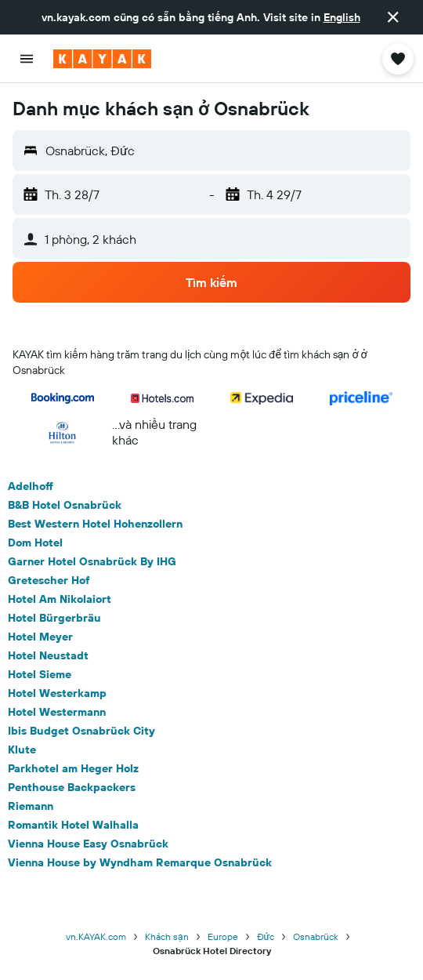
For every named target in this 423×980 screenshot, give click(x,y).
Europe (223, 936)
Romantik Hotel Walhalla (73, 825)
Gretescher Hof (49, 580)
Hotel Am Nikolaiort (60, 599)
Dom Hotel (35, 543)
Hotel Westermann (57, 712)
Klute (22, 750)
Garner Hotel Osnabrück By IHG (92, 561)
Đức (266, 936)
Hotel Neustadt (48, 655)
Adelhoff (31, 486)
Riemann (31, 806)
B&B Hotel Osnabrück (65, 505)
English (342, 17)
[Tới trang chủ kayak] (102, 59)
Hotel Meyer (40, 637)
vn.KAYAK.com (96, 936)
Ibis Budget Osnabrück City (81, 731)
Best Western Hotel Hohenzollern (95, 524)
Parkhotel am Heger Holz (73, 768)
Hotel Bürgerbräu (54, 618)
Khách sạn (167, 936)
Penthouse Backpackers (72, 787)
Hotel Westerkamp (57, 693)
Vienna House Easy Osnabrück (88, 844)
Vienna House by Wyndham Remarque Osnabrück (140, 862)
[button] (393, 17)
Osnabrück (316, 936)
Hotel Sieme (40, 674)
